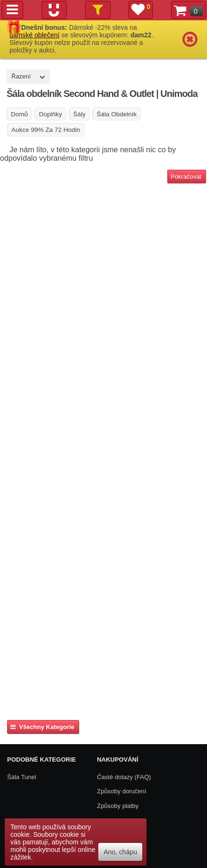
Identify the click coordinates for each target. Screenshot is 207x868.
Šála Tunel (22, 777)
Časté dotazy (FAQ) (124, 777)
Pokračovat (186, 177)
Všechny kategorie (42, 727)
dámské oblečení (34, 35)
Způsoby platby (118, 806)
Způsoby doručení (121, 791)
